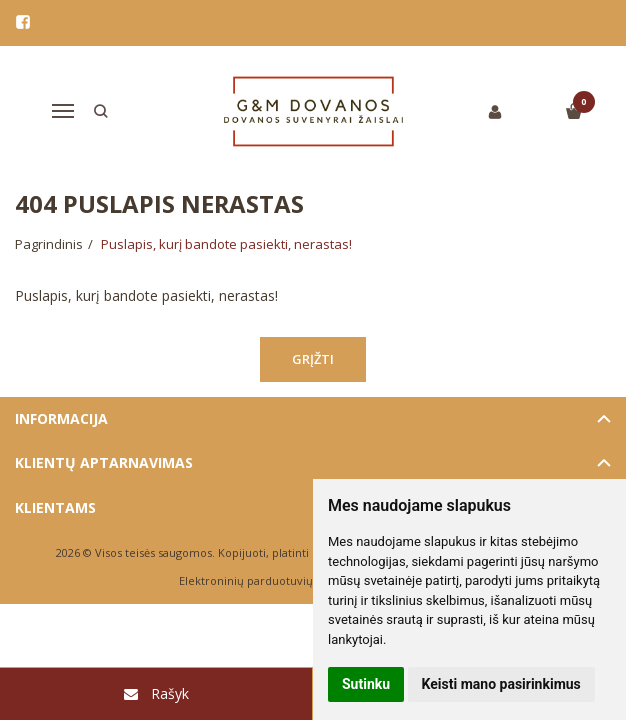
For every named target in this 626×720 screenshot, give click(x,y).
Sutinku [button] (366, 684)
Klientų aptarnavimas (104, 462)
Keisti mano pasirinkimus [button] (501, 684)
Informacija (61, 418)
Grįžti (313, 359)
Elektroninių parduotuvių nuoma (266, 580)
